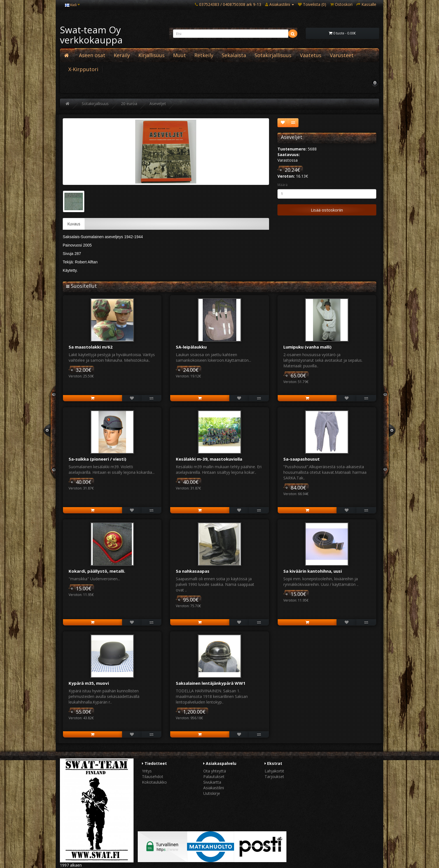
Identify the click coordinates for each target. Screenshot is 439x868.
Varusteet (342, 55)
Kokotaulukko (154, 782)
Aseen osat (92, 55)
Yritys (147, 771)
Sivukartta (212, 782)
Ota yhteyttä (215, 771)
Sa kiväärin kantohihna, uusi (313, 571)
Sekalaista (234, 55)
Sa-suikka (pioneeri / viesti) (97, 459)
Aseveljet (158, 104)
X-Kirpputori (83, 69)
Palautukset (214, 777)
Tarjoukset (274, 777)
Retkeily (204, 55)
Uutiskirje (212, 793)
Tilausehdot (153, 777)
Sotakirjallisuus (273, 55)
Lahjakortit (274, 771)
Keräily (122, 55)
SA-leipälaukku (191, 347)
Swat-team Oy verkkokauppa (91, 35)
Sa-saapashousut (302, 459)
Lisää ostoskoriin (327, 210)
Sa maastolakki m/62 (91, 347)
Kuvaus (74, 224)
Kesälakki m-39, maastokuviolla (209, 459)
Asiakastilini (214, 788)
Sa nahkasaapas (193, 571)
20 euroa (129, 104)
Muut (179, 55)
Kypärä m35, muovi (89, 683)
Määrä (282, 185)
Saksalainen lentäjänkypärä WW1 (211, 683)
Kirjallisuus (151, 55)
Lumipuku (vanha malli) (307, 347)
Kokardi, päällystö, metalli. (97, 571)
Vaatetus (311, 55)
